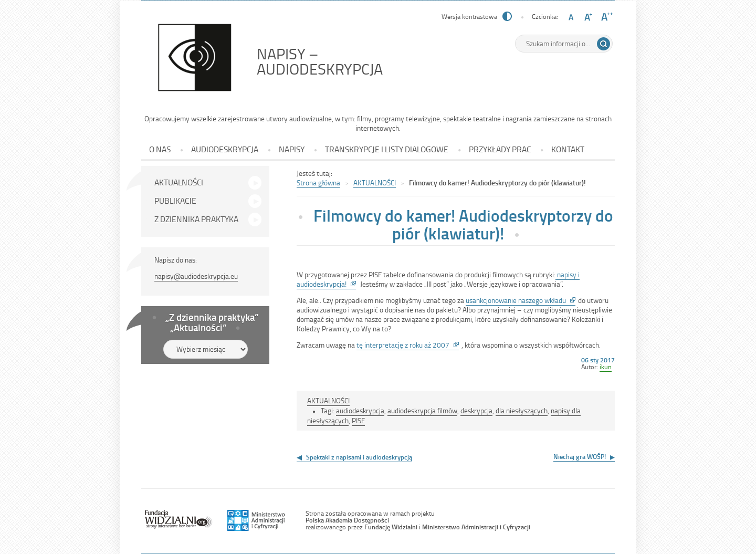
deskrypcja (476, 410)
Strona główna (318, 182)
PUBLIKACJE (175, 201)
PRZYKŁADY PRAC (500, 149)
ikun (606, 367)
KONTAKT (568, 149)
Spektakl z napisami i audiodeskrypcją (359, 457)
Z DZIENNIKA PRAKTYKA (196, 219)
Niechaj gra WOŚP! (580, 456)
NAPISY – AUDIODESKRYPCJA (343, 61)
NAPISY (292, 149)
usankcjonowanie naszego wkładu (521, 300)
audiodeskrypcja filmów (422, 410)
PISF (358, 420)
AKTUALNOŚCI (179, 182)
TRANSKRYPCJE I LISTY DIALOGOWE (387, 149)
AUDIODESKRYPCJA (225, 149)
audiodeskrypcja (360, 410)
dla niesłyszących (522, 410)
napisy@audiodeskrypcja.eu (196, 276)
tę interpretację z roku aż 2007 (408, 345)
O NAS (160, 149)
